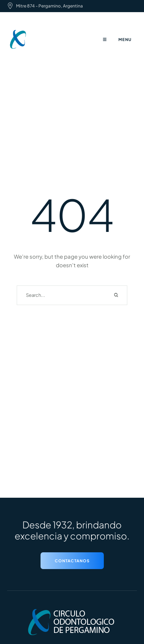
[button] (72, 561)
